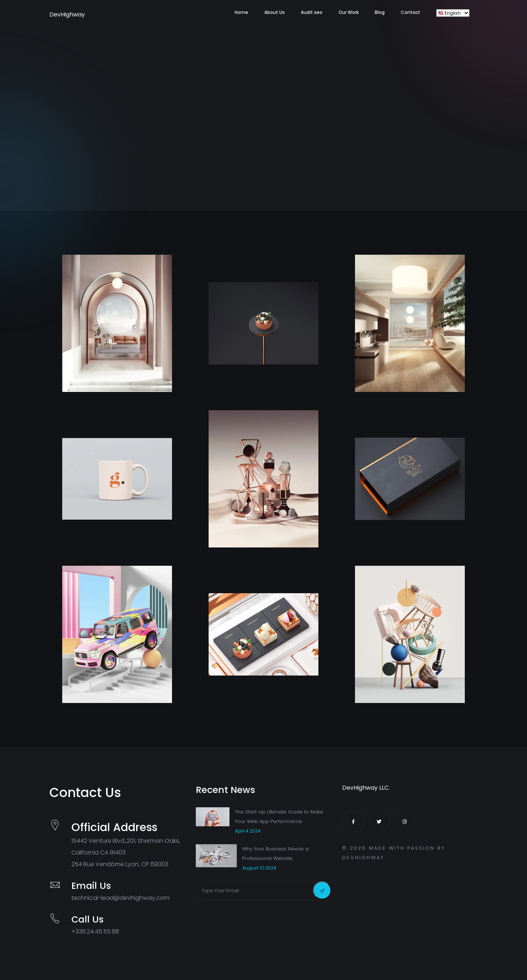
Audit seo (312, 12)
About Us (274, 12)
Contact (410, 12)
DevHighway (59, 14)
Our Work (349, 12)
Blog (380, 12)
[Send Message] (322, 890)
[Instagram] (404, 822)
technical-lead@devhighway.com (120, 898)
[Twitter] (379, 822)
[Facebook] (353, 822)
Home (241, 12)
